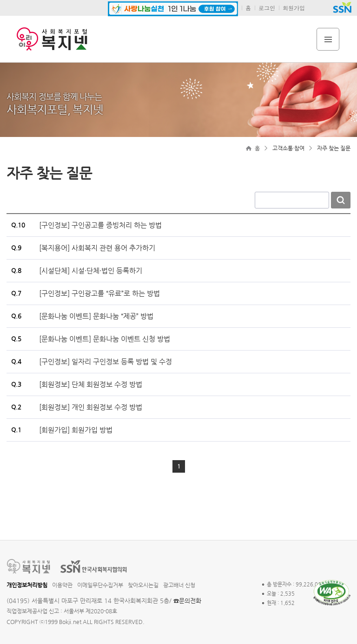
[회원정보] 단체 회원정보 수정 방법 (91, 384)
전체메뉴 (328, 39)
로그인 (267, 8)
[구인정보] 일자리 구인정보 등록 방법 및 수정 (106, 361)
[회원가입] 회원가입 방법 (76, 430)
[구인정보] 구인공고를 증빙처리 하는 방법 (100, 225)
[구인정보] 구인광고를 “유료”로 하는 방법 (99, 293)
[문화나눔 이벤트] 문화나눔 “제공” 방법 (96, 316)
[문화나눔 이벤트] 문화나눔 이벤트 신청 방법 (105, 339)
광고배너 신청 (179, 585)
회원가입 (294, 8)
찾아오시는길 (143, 585)
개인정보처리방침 (27, 585)
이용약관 (62, 585)
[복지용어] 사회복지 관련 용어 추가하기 (97, 248)
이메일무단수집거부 (100, 585)
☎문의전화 (187, 601)
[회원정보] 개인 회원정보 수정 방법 (91, 407)
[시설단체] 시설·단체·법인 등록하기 (91, 270)
